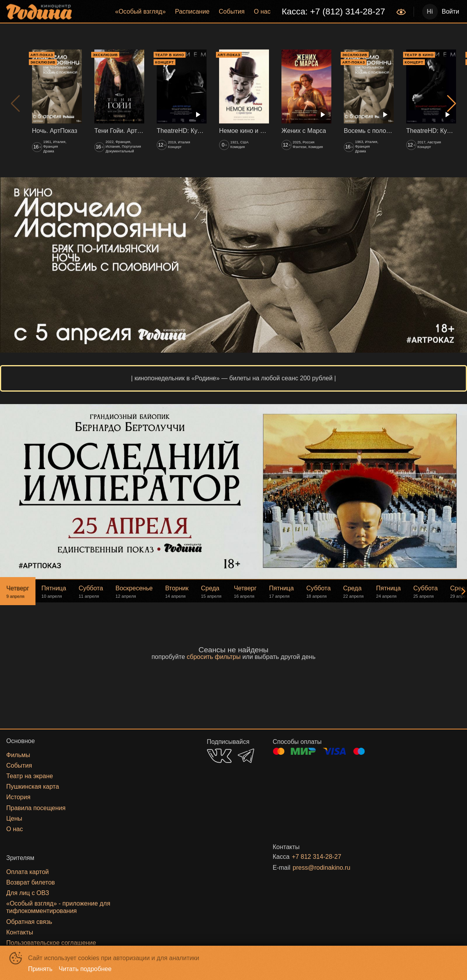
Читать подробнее (85, 969)
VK (219, 756)
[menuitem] (140, 12)
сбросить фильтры (214, 657)
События (232, 11)
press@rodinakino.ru (322, 868)
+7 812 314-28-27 (317, 857)
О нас (262, 11)
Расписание (192, 11)
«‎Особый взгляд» (140, 11)
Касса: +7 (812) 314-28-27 (333, 11)
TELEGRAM (246, 756)
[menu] (235, 12)
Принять (40, 969)
